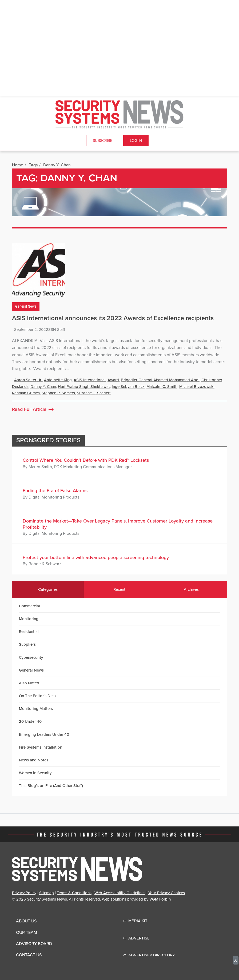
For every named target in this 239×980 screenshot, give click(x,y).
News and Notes (34, 760)
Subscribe (103, 141)
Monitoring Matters (36, 709)
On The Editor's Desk (38, 696)
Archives (191, 589)
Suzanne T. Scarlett (94, 393)
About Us (26, 921)
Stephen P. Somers (58, 393)
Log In (136, 141)
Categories (48, 589)
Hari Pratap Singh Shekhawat (84, 387)
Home (18, 165)
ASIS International (90, 380)
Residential (29, 632)
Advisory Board (34, 944)
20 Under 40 (30, 721)
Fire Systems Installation (41, 747)
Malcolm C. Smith (162, 387)
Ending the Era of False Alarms (55, 491)
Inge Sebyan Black (128, 387)
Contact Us (29, 955)
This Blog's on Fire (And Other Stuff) (51, 786)
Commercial (29, 606)
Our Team (27, 933)
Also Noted (29, 683)
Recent (119, 589)
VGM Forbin (160, 899)
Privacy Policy (24, 893)
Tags (33, 165)
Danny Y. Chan (43, 387)
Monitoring (29, 619)
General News (26, 307)
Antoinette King (58, 380)
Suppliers (27, 644)
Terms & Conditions (74, 893)
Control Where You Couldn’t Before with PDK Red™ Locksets (86, 460)
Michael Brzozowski (197, 387)
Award (113, 380)
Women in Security (35, 773)
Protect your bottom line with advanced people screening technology (96, 557)
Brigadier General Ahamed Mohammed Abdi (160, 380)
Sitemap (47, 893)
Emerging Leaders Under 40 (44, 734)
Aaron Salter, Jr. (28, 380)
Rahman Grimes (26, 393)
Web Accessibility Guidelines (120, 893)
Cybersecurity (31, 657)
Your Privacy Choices (167, 893)
